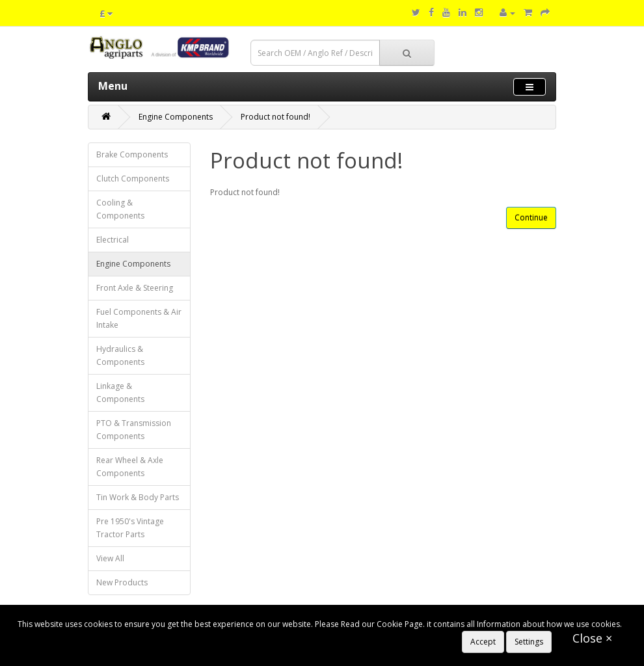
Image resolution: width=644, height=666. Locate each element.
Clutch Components (133, 179)
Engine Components (176, 117)
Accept (483, 642)
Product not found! (275, 117)
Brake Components (132, 154)
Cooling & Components (120, 209)
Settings (529, 642)
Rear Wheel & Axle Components (130, 467)
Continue (531, 218)
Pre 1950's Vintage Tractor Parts (130, 528)
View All (110, 558)
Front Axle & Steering (135, 288)
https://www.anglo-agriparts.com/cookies (94, 637)
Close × (592, 638)
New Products (122, 582)
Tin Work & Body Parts (138, 497)
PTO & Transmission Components (134, 430)
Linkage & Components (120, 393)
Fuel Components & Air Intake (139, 318)
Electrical (113, 240)
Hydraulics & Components (120, 355)
